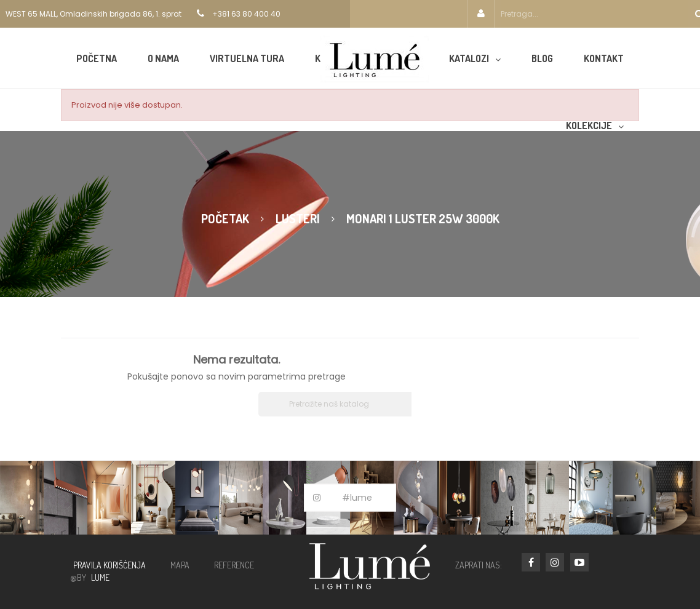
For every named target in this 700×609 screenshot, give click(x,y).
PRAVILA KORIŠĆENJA (109, 565)
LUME (100, 577)
